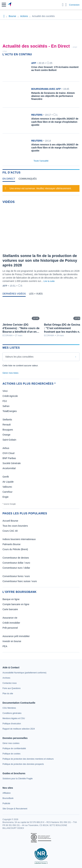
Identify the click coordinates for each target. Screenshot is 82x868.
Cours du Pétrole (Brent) (15, 549)
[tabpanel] (41, 188)
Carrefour (7, 492)
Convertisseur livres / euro (16, 576)
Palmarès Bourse (11, 544)
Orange (6, 435)
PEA (5, 646)
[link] (24, 673)
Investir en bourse (12, 641)
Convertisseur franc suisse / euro (20, 581)
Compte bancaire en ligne (16, 604)
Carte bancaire (10, 609)
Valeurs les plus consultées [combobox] (19, 357)
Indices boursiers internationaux (19, 539)
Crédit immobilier (11, 623)
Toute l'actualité (41, 161)
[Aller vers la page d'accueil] (10, 5)
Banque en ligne (11, 599)
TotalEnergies (10, 411)
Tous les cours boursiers (15, 526)
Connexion (74, 5)
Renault (7, 425)
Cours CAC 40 (10, 531)
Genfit (6, 477)
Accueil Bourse (10, 521)
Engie (6, 497)
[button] (4, 5)
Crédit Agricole (10, 396)
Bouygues (8, 430)
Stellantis (7, 420)
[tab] (9, 180)
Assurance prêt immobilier (16, 636)
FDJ (5, 401)
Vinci (5, 391)
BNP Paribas (9, 458)
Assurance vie (10, 618)
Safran (6, 406)
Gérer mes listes (10, 373)
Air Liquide (8, 482)
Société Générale (12, 463)
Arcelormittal (9, 468)
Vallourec (7, 487)
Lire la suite (49, 281)
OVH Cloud (8, 453)
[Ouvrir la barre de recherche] (63, 5)
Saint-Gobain (9, 440)
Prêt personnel (10, 628)
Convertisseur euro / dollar (16, 568)
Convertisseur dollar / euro (16, 563)
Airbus (6, 448)
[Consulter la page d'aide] (66, 5)
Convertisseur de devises (16, 558)
